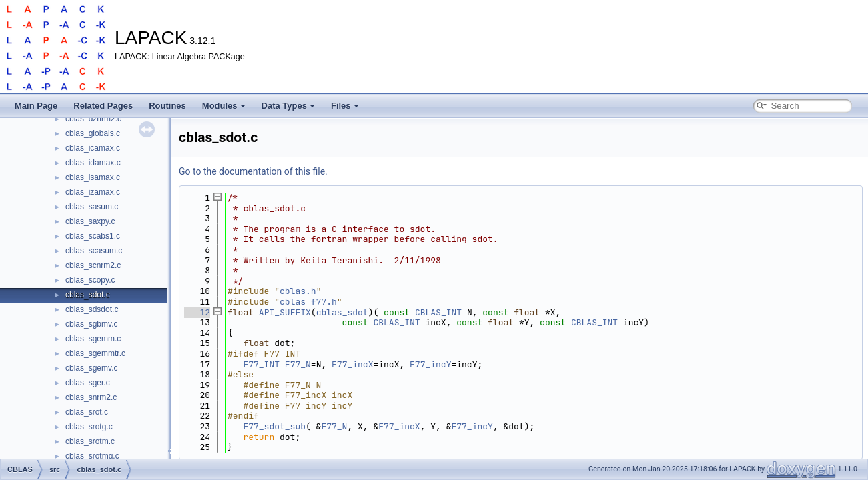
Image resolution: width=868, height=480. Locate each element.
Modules (224, 106)
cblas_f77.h (308, 302)
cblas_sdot (342, 312)
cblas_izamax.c (93, 192)
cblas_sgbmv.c (91, 324)
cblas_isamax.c (93, 177)
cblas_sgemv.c (91, 368)
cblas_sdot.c (88, 295)
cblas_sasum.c (92, 207)
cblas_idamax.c (93, 163)
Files (345, 106)
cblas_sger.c (88, 383)
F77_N (298, 364)
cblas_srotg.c (89, 427)
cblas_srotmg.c (92, 456)
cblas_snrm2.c (91, 397)
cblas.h (298, 291)
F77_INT (261, 364)
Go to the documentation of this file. (253, 171)
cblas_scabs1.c (93, 236)
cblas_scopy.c (90, 280)
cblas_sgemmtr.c (95, 353)
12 (197, 312)
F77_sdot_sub (274, 426)
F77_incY (430, 364)
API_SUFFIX (285, 312)
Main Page (36, 106)
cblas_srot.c (87, 412)
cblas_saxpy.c (90, 221)
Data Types (288, 106)
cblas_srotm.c (90, 441)
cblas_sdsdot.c (92, 309)
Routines (167, 106)
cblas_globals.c (93, 133)
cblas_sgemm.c (93, 339)
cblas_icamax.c (93, 148)
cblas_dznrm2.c (93, 119)
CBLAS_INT (438, 312)
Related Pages (103, 106)
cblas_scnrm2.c (93, 265)
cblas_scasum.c (94, 251)
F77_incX (352, 364)
